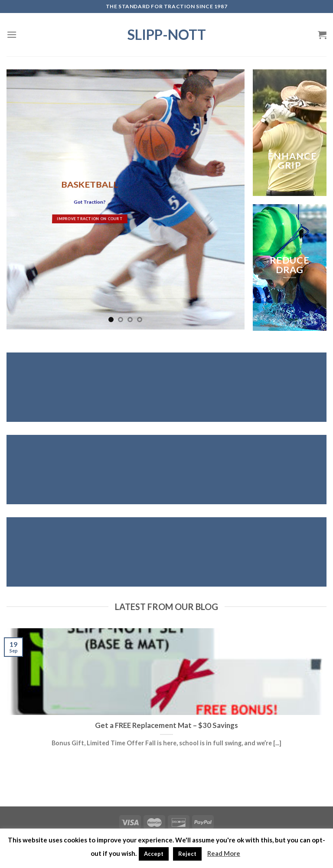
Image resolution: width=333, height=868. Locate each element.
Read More (224, 853)
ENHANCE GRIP (292, 161)
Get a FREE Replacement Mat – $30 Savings (166, 725)
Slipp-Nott (167, 35)
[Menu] (12, 34)
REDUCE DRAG (290, 265)
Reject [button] (187, 854)
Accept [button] (154, 854)
